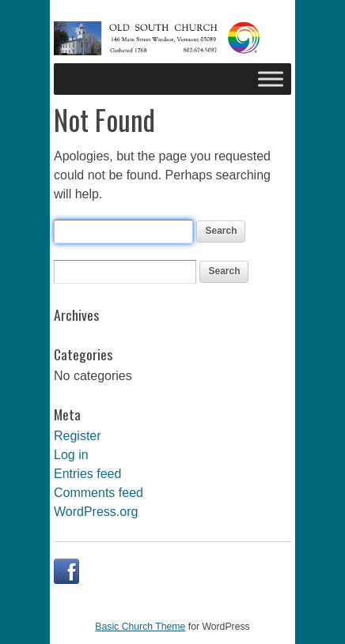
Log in (71, 455)
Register (78, 436)
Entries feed (87, 474)
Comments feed (99, 493)
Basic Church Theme (140, 627)
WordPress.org (96, 512)
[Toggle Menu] (271, 79)
